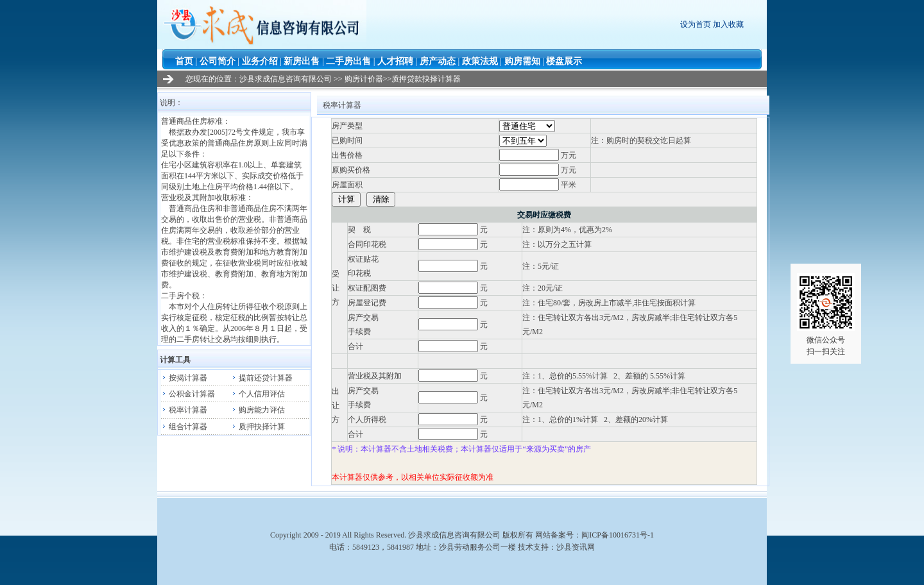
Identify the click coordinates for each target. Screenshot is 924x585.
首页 (184, 61)
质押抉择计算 (258, 427)
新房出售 (302, 61)
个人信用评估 (258, 394)
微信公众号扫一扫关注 (826, 315)
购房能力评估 (258, 410)
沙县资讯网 (576, 547)
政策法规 (480, 61)
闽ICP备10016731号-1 (618, 535)
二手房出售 (348, 61)
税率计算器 (184, 410)
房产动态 (438, 61)
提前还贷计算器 (262, 378)
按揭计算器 (184, 378)
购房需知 (522, 61)
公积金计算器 (188, 394)
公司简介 (218, 61)
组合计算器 (184, 427)
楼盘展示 (564, 61)
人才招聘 (395, 61)
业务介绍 (260, 61)
